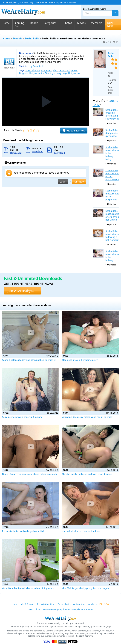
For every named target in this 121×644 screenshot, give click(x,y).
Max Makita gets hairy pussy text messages (85, 588)
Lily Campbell (36, 66)
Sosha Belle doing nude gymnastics (112, 133)
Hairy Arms (74, 73)
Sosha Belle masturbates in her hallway (112, 256)
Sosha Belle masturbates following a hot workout (112, 236)
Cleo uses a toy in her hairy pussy (80, 360)
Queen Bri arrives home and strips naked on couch (29, 474)
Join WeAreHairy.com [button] (23, 291)
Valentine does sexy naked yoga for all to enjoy (87, 417)
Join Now (79, 182)
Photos (68, 23)
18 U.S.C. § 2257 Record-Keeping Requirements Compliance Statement (60, 609)
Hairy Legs (61, 73)
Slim (55, 70)
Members (97, 23)
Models (34, 23)
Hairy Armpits (36, 73)
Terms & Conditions (46, 604)
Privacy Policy (64, 604)
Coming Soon (20, 25)
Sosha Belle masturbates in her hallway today (112, 153)
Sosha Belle (32, 38)
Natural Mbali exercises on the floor (81, 531)
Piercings (50, 73)
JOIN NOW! (111, 25)
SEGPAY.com (34, 636)
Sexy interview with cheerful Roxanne (22, 417)
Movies (81, 23)
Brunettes (46, 70)
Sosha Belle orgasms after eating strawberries (112, 114)
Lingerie (24, 73)
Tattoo (62, 70)
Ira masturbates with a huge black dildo (24, 531)
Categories (50, 23)
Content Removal (85, 636)
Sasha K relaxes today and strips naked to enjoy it (29, 360)
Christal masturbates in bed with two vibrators (87, 474)
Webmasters (79, 604)
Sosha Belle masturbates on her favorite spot (112, 175)
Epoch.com (23, 633)
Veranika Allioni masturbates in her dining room (28, 588)
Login (63, 182)
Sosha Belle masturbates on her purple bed (112, 195)
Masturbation (33, 70)
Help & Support (27, 604)
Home (6, 23)
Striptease (72, 70)
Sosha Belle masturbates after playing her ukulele (112, 215)
